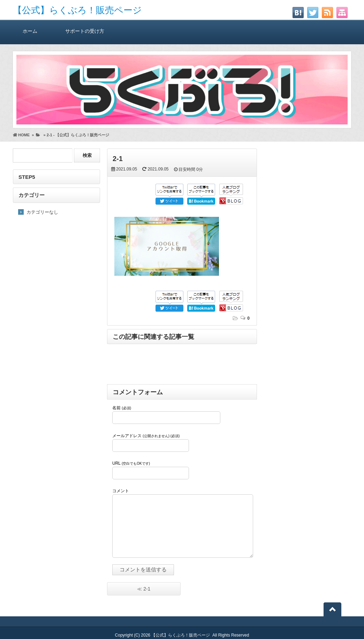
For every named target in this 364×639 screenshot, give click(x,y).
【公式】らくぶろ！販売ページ (77, 10)
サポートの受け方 (85, 31)
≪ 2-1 (144, 589)
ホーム (30, 31)
